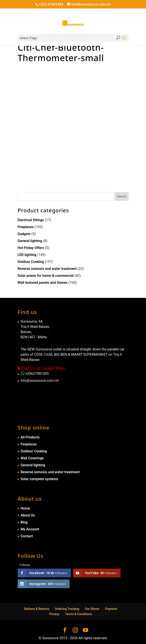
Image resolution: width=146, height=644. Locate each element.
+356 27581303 (51, 4)
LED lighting (27, 255)
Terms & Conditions (79, 614)
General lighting (30, 241)
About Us (28, 515)
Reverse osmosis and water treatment (47, 269)
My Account (30, 529)
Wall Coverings (32, 458)
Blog (24, 522)
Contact (27, 536)
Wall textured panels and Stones (43, 283)
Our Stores (92, 609)
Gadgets (24, 234)
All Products (30, 437)
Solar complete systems (39, 479)
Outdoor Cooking (31, 262)
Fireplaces (26, 227)
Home (25, 508)
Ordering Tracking (67, 609)
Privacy (54, 614)
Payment (111, 609)
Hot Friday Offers (31, 248)
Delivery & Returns (37, 609)
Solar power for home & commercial (46, 276)
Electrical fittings (31, 220)
